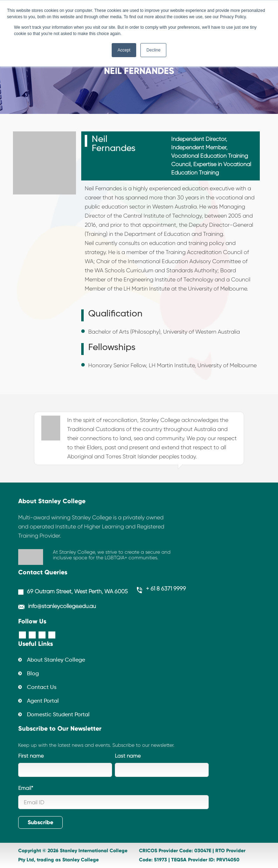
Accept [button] (124, 50)
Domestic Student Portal (58, 715)
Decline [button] (153, 50)
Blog (33, 674)
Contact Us (42, 688)
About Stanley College (56, 660)
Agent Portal (43, 701)
